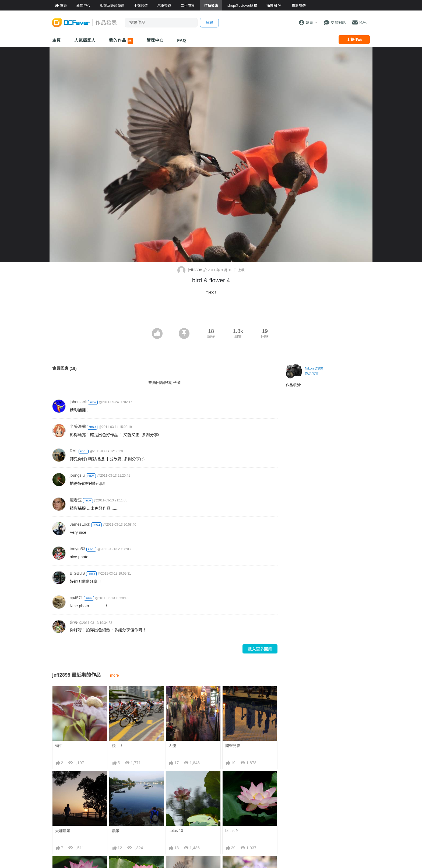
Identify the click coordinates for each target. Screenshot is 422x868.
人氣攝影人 (85, 40)
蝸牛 (59, 746)
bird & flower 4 (180, 866)
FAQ (182, 40)
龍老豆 (76, 500)
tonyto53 (78, 549)
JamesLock (80, 524)
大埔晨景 (63, 831)
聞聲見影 (233, 746)
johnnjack (78, 402)
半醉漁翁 (78, 426)
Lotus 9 (231, 831)
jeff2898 (190, 270)
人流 (172, 746)
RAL (74, 451)
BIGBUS (77, 573)
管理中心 (155, 40)
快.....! (117, 746)
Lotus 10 (176, 831)
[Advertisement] (211, 313)
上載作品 (354, 40)
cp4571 (76, 598)
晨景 (116, 831)
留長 (74, 622)
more (115, 675)
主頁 (57, 40)
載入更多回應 (260, 649)
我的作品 (121, 41)
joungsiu (77, 475)
